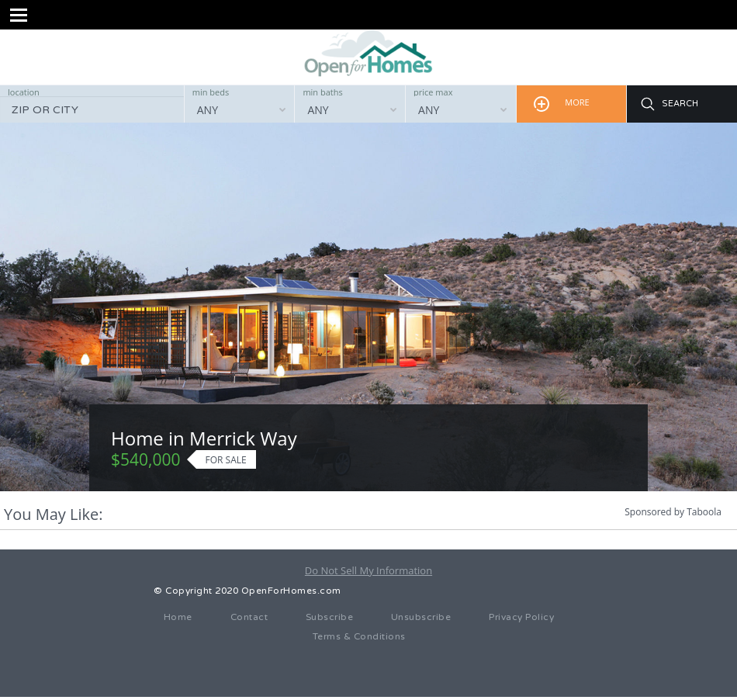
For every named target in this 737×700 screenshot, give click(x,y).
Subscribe (330, 617)
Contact (249, 617)
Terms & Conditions (359, 636)
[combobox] (240, 109)
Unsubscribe (421, 617)
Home (178, 617)
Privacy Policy (521, 617)
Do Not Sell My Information (368, 570)
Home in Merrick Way (204, 438)
